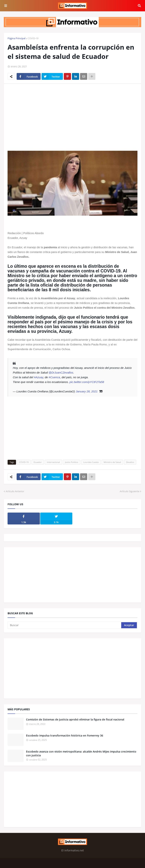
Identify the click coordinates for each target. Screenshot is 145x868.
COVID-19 (33, 38)
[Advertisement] (72, 115)
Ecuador (38, 462)
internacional (53, 462)
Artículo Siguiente (130, 491)
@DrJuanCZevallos (61, 372)
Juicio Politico (72, 462)
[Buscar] (65, 625)
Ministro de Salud (112, 462)
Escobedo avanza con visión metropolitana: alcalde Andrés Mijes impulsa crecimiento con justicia (81, 753)
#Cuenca (54, 377)
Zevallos (130, 462)
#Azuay (39, 377)
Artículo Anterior (15, 491)
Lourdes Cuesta (91, 462)
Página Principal (16, 38)
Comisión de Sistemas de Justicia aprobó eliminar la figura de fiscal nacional (75, 719)
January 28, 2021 (87, 391)
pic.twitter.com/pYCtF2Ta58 (87, 382)
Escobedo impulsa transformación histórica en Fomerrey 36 (65, 735)
